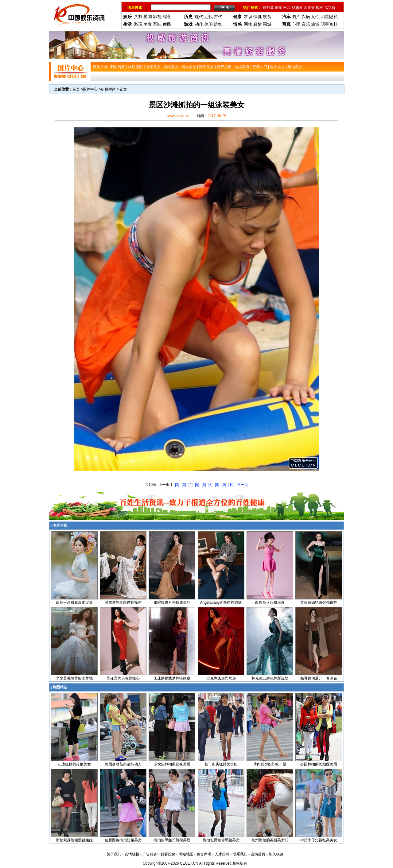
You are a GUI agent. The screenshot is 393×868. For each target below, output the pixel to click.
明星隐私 (329, 17)
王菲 (287, 8)
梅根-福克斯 (325, 8)
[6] (204, 485)
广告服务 (150, 854)
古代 (218, 17)
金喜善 (309, 8)
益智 (218, 24)
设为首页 (258, 854)
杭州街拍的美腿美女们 (270, 840)
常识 (248, 17)
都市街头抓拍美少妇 (221, 764)
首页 (76, 89)
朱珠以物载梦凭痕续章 (172, 678)
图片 (296, 17)
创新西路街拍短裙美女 (123, 840)
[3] (184, 485)
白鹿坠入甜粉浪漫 (270, 603)
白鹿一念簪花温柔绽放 (74, 603)
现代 (199, 17)
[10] (232, 485)
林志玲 (297, 8)
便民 (167, 24)
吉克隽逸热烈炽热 (221, 678)
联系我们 (240, 854)
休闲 (208, 24)
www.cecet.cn (178, 116)
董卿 (278, 8)
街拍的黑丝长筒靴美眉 (172, 840)
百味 (157, 24)
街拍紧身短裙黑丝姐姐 (74, 840)
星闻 (148, 17)
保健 (258, 17)
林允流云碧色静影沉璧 (270, 678)
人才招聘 (222, 854)
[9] (224, 485)
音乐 (306, 24)
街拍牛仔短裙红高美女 (319, 840)
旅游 (315, 24)
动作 (199, 24)
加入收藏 (276, 854)
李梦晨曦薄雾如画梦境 (74, 678)
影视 (157, 17)
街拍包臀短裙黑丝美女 (221, 840)
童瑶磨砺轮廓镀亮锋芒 (319, 603)
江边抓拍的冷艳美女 (74, 764)
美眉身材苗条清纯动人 (123, 764)
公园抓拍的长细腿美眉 (319, 764)
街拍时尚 (108, 89)
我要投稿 (168, 854)
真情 (258, 24)
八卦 (138, 17)
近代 (208, 17)
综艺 (167, 17)
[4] (191, 485)
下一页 (243, 485)
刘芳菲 (268, 8)
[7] (210, 485)
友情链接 (132, 854)
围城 (267, 24)
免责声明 (204, 854)
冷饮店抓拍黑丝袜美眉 (172, 764)
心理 (296, 24)
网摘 (248, 24)
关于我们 (114, 854)
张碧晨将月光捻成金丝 (172, 603)
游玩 (138, 24)
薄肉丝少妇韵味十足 (270, 764)
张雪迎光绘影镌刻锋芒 (123, 603)
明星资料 (329, 24)
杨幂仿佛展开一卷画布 (319, 678)
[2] (177, 485)
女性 (315, 17)
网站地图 (186, 854)
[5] (197, 485)
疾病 (306, 17)
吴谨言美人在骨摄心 (123, 678)
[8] (217, 485)
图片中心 (90, 89)
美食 (148, 24)
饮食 (267, 17)
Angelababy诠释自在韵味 (221, 603)
